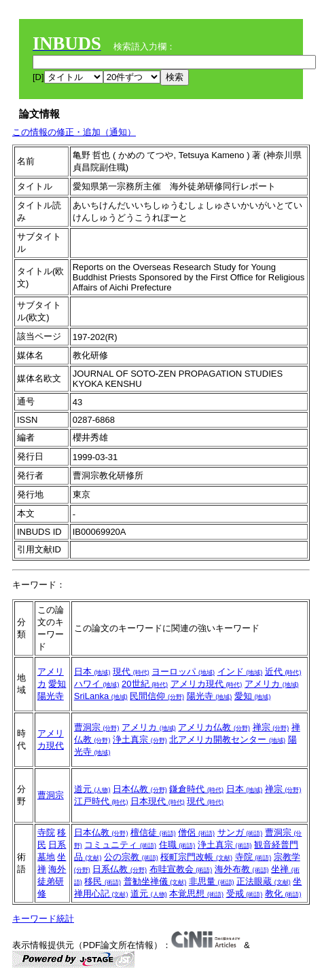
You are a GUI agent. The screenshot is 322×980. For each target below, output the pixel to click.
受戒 (245, 893)
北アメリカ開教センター (227, 739)
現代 (131, 672)
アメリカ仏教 (214, 727)
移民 (103, 881)
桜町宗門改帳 (196, 857)
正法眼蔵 (264, 881)
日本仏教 (140, 789)
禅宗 (271, 727)
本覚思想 (196, 893)
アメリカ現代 (207, 684)
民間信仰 (157, 696)
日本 (92, 672)
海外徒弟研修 (52, 881)
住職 (177, 845)
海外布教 (242, 869)
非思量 (212, 881)
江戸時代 (101, 801)
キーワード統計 (43, 919)
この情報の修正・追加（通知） (74, 132)
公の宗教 (131, 857)
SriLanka (101, 696)
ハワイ (97, 684)
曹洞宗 (97, 727)
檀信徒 (153, 832)
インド (240, 672)
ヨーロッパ (183, 672)
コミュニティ (120, 845)
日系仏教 (120, 869)
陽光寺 (51, 696)
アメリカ (272, 684)
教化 (283, 893)
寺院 (46, 832)
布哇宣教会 (181, 869)
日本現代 (158, 801)
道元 (92, 789)
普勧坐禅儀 (155, 881)
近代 (283, 672)
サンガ (240, 832)
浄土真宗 (140, 739)
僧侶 (196, 832)
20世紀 (145, 684)
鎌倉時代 (196, 789)
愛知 (57, 684)
